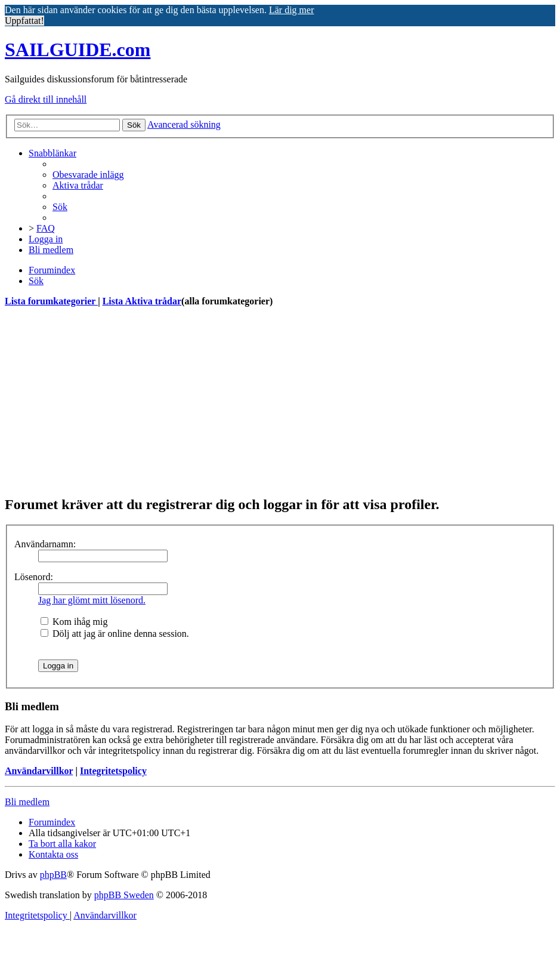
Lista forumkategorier (51, 301)
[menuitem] (88, 175)
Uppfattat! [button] (24, 21)
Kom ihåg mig (74, 622)
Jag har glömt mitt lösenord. (92, 600)
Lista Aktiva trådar (142, 301)
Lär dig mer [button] (292, 10)
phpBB (53, 875)
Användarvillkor (39, 771)
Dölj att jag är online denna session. (115, 634)
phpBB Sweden (124, 895)
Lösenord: (34, 577)
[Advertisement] (280, 401)
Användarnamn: (45, 544)
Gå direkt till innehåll (46, 99)
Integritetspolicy (113, 771)
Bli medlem (27, 802)
